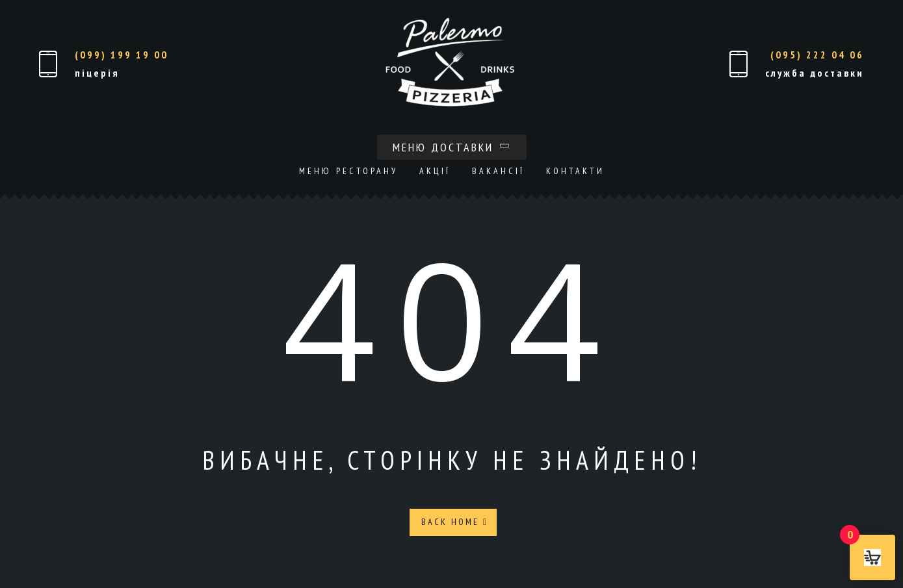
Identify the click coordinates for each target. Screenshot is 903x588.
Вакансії (498, 171)
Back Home (455, 522)
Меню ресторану (348, 171)
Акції (435, 171)
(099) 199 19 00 (122, 55)
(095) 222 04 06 (817, 55)
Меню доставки (452, 147)
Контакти (575, 171)
